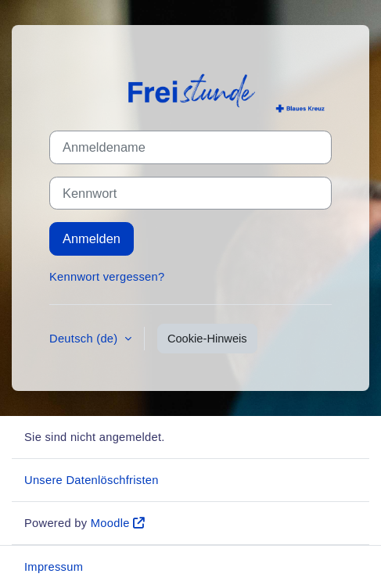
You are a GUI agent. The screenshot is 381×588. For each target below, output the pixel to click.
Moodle (110, 523)
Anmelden (92, 238)
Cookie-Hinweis (207, 339)
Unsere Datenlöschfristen (92, 480)
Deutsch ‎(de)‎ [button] (85, 339)
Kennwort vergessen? (107, 277)
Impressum (54, 567)
